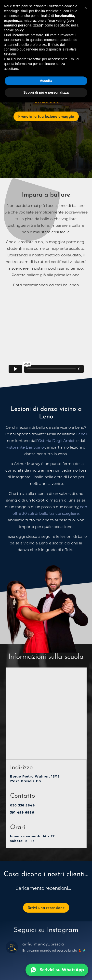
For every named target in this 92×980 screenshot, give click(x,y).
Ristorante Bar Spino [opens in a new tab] (25, 447)
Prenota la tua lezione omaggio (46, 117)
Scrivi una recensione (46, 908)
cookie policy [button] (14, 30)
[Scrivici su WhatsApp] (57, 970)
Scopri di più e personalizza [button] (46, 92)
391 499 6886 (22, 812)
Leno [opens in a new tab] (81, 434)
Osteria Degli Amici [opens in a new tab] (56, 441)
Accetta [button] (46, 81)
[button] (86, 8)
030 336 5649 (22, 805)
